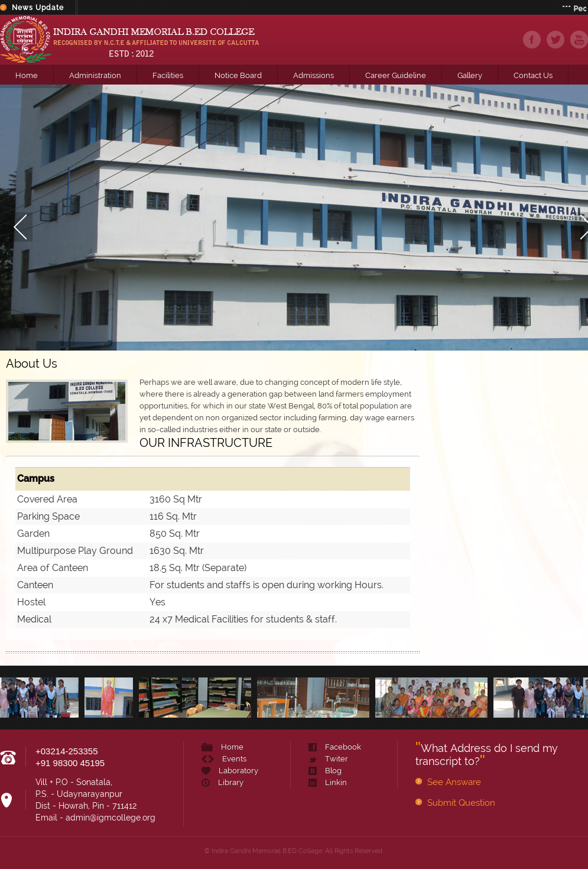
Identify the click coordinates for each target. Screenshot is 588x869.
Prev (12, 218)
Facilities (168, 75)
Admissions (314, 75)
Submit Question (461, 803)
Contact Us (533, 75)
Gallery (470, 75)
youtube (579, 40)
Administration (95, 75)
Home (27, 75)
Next (576, 218)
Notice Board (238, 75)
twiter (555, 40)
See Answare (454, 782)
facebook (532, 40)
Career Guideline (396, 75)
